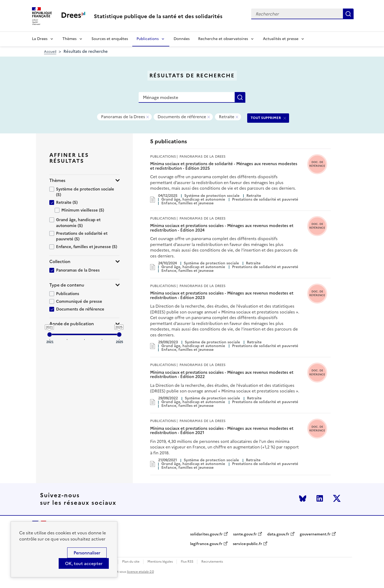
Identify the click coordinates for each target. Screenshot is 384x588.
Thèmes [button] (57, 180)
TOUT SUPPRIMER (266, 118)
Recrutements (212, 562)
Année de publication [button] (72, 324)
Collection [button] (60, 262)
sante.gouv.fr (245, 534)
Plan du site (131, 562)
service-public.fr (247, 544)
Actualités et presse (281, 39)
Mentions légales (160, 562)
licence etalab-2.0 (140, 572)
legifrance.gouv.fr (206, 544)
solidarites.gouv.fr (206, 534)
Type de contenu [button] (67, 285)
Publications (148, 39)
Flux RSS (187, 562)
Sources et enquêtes (110, 39)
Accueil (50, 52)
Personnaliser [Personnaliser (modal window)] (87, 553)
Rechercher (348, 14)
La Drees (40, 39)
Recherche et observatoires (223, 39)
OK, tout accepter (84, 563)
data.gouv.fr (278, 534)
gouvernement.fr (315, 534)
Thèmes (69, 39)
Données (182, 39)
